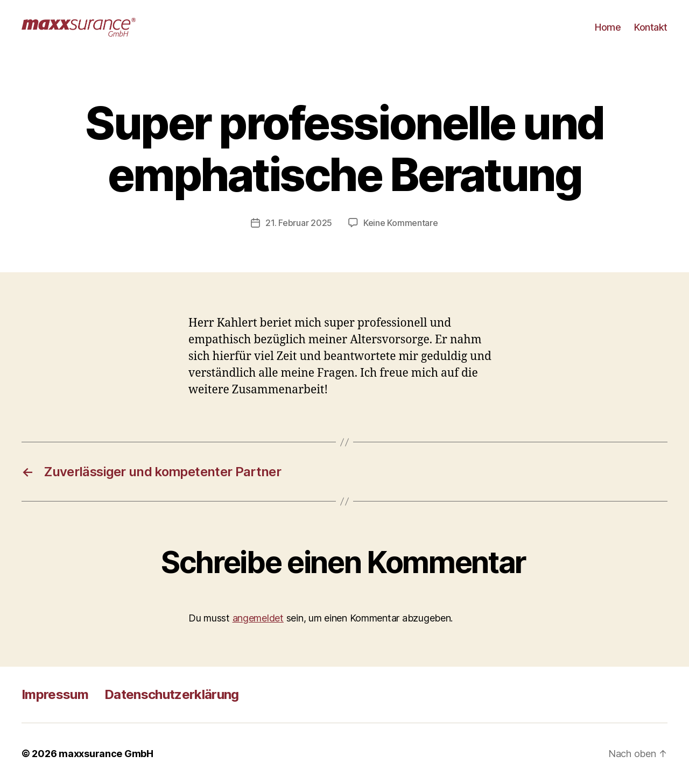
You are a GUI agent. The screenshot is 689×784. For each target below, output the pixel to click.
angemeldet (258, 618)
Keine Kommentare (401, 223)
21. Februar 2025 (299, 223)
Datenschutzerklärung (172, 694)
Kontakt (651, 27)
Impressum (55, 694)
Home (608, 27)
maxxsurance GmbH (106, 754)
